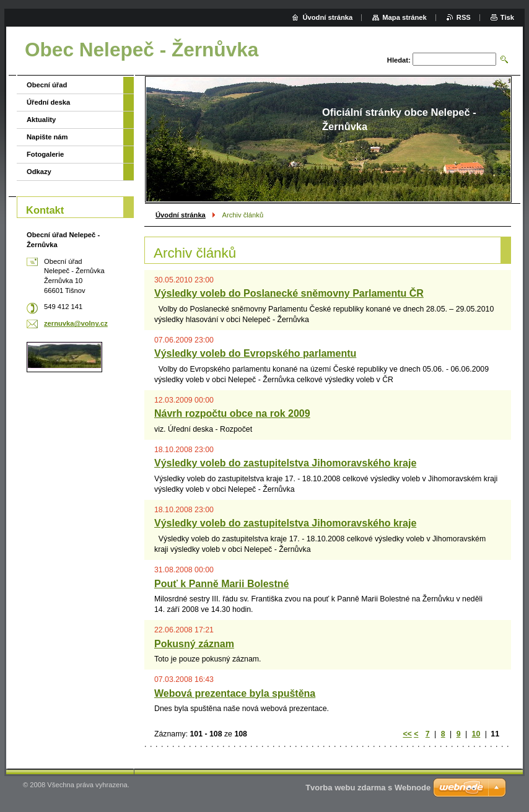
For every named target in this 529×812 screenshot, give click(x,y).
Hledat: (399, 60)
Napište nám (47, 137)
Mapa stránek (404, 17)
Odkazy (39, 172)
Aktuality (41, 120)
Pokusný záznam (194, 644)
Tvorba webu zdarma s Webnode (368, 788)
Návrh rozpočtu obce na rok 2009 (232, 413)
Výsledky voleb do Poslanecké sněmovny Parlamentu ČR (289, 293)
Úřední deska (48, 102)
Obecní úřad (47, 85)
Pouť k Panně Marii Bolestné (222, 584)
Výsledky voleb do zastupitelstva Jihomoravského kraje (285, 463)
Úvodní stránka (181, 215)
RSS (464, 17)
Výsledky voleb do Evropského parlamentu (255, 353)
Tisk (507, 17)
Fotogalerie (45, 154)
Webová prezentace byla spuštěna (235, 693)
